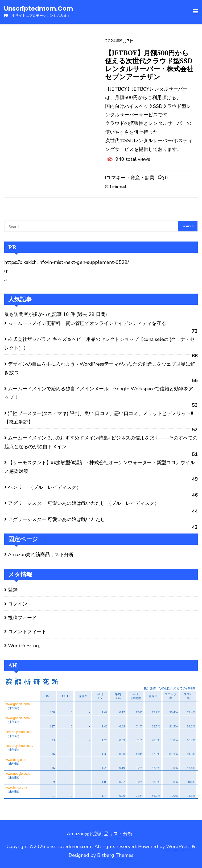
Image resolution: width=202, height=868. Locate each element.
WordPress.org (24, 646)
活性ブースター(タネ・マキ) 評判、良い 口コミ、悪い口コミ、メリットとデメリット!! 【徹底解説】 (99, 418)
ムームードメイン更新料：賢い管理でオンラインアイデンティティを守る (87, 323)
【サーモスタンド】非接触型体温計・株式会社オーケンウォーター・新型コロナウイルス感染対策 (100, 467)
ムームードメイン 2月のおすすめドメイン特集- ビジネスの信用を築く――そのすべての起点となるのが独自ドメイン (101, 442)
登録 (13, 590)
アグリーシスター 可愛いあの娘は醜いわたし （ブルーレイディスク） (84, 503)
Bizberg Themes (115, 855)
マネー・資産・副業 (130, 178)
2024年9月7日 (119, 41)
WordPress (178, 846)
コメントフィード (27, 632)
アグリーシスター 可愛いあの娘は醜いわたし (57, 519)
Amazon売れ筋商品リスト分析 (41, 554)
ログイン (18, 604)
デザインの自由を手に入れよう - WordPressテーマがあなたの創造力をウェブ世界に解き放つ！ (100, 368)
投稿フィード (22, 618)
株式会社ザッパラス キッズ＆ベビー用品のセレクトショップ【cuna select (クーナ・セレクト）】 (100, 344)
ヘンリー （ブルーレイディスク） (45, 487)
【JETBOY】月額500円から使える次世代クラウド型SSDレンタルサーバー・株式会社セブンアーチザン (149, 65)
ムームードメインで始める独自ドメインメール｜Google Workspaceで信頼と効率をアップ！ (99, 393)
